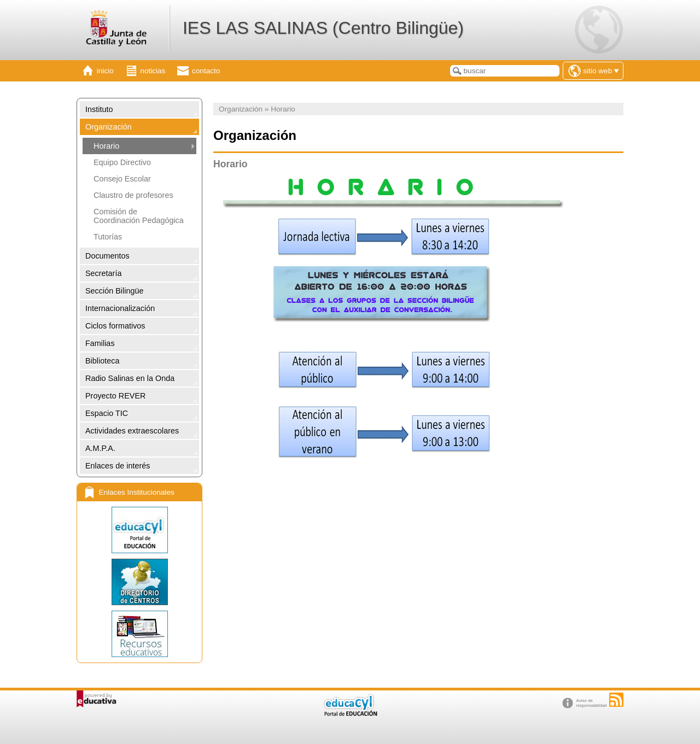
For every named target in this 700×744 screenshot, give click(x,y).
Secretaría (103, 273)
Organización (109, 127)
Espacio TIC (107, 413)
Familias (100, 343)
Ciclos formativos (115, 326)
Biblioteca (102, 361)
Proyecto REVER (115, 396)
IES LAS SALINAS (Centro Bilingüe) (323, 28)
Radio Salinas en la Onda (130, 378)
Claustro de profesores (133, 195)
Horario (106, 146)
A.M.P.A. (100, 448)
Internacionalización (120, 308)
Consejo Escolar (122, 179)
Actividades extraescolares (132, 431)
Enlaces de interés (118, 466)
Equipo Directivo (122, 162)
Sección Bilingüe (114, 291)
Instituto (99, 109)
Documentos (107, 256)
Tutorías (108, 237)
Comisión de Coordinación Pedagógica (139, 216)
